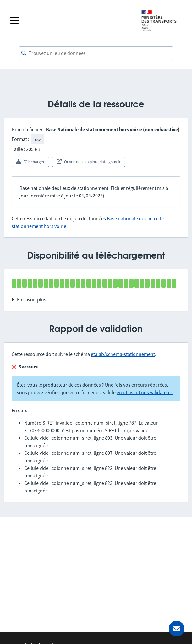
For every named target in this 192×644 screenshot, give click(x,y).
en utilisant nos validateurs (145, 392)
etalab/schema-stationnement (123, 354)
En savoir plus (32, 299)
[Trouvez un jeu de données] (96, 53)
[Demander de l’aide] (177, 629)
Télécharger (30, 162)
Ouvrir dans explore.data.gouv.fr (89, 162)
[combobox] (96, 53)
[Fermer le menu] (71, 21)
